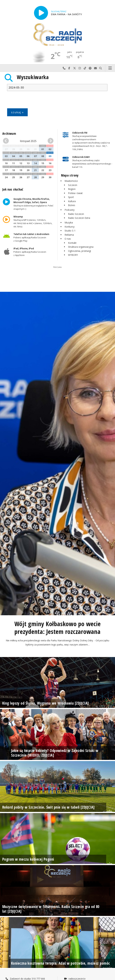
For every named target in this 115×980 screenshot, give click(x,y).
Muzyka (69, 223)
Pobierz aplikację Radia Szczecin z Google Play (31, 237)
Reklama (69, 235)
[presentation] (32, 100)
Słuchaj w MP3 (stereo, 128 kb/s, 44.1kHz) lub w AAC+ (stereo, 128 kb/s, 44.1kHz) (33, 222)
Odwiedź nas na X (75, 68)
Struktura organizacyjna (81, 247)
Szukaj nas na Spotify (90, 68)
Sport (71, 197)
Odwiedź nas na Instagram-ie (80, 68)
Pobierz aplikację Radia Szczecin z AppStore (30, 252)
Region (72, 189)
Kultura (72, 201)
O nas (68, 239)
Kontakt (72, 243)
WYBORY (73, 255)
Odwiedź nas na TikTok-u (85, 68)
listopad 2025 (28, 141)
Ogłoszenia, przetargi (79, 251)
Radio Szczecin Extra (79, 218)
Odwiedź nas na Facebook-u (69, 68)
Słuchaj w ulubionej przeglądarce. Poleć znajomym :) (33, 204)
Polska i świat (75, 193)
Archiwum (9, 134)
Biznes (72, 205)
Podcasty (70, 210)
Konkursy (70, 227)
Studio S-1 (70, 231)
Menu (110, 68)
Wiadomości (71, 181)
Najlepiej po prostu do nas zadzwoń (64, 68)
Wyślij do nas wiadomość (95, 68)
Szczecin (73, 185)
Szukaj (101, 68)
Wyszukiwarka (33, 77)
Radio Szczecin (76, 214)
